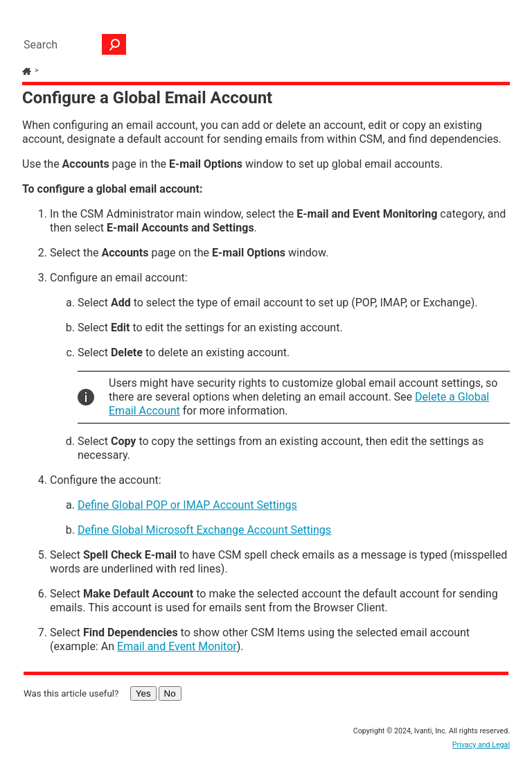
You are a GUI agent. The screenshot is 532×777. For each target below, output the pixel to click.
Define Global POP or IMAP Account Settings (187, 505)
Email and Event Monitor (177, 646)
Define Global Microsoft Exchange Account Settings (204, 530)
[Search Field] (71, 44)
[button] (114, 44)
